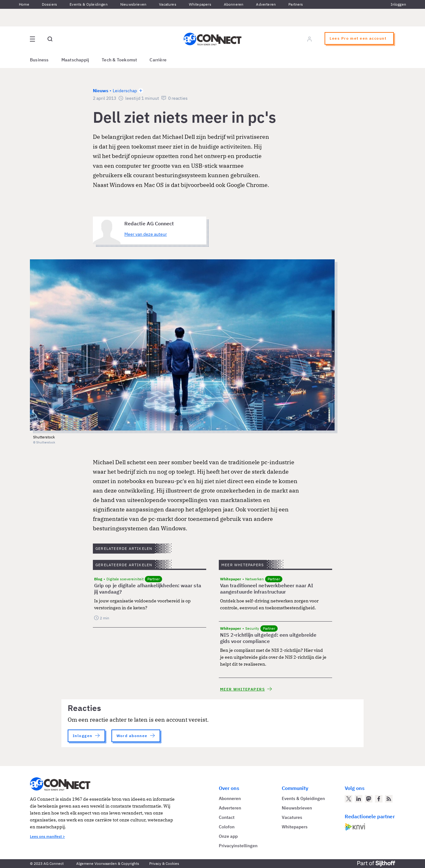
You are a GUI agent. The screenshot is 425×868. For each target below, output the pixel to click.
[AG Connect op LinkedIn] (359, 799)
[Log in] (309, 39)
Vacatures (168, 4)
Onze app (228, 836)
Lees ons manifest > (47, 836)
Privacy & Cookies (164, 863)
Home (24, 4)
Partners (296, 4)
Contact (227, 817)
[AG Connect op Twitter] (348, 799)
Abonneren (234, 4)
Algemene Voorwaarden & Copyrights (108, 863)
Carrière (158, 60)
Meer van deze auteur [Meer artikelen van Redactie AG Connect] (146, 234)
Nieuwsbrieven (133, 4)
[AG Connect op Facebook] (379, 799)
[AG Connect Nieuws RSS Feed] (389, 799)
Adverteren (266, 4)
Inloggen (398, 4)
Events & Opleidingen (89, 4)
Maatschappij (75, 60)
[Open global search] (50, 39)
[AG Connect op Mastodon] (369, 799)
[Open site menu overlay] (32, 39)
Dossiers (49, 4)
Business (39, 60)
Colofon (227, 827)
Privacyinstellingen (238, 846)
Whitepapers (200, 4)
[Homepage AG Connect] (212, 39)
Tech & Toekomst (119, 60)
